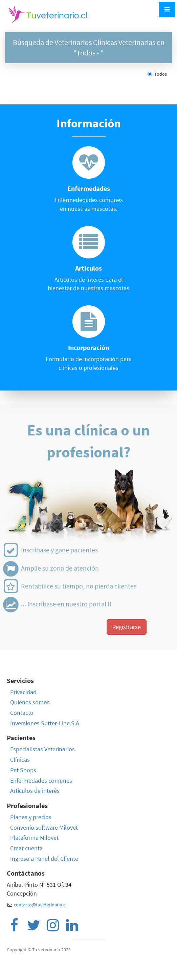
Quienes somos (30, 702)
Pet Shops (23, 770)
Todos (157, 74)
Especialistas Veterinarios (42, 749)
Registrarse (127, 627)
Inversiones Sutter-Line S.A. (45, 723)
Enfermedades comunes (41, 781)
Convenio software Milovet (44, 827)
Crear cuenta (26, 848)
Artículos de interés (35, 791)
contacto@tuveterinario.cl (40, 905)
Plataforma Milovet (34, 838)
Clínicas (20, 760)
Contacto (22, 713)
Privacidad (23, 692)
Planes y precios (31, 817)
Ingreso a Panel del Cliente (44, 859)
